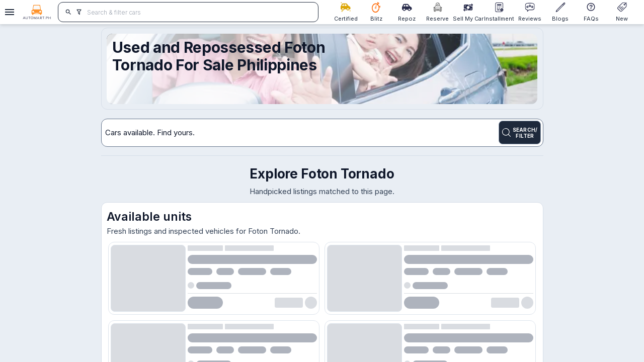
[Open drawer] (8, 12)
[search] (69, 12)
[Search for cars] (199, 12)
